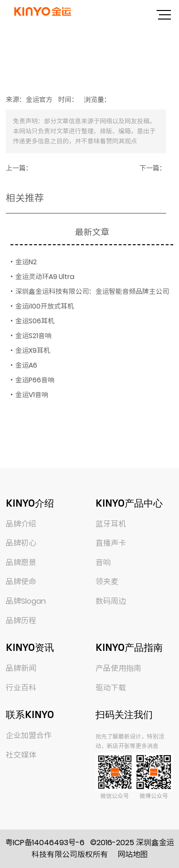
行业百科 (21, 688)
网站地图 (133, 854)
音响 (103, 563)
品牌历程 (21, 621)
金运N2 (26, 262)
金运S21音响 (33, 336)
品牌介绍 (21, 524)
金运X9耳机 (33, 350)
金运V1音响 (32, 395)
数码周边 (111, 601)
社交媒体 (21, 755)
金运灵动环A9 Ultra (45, 277)
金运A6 (26, 365)
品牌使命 (21, 582)
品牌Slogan (26, 601)
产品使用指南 (118, 668)
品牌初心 (21, 543)
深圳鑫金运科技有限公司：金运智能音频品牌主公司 (92, 291)
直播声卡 (111, 543)
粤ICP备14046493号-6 (45, 843)
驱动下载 (111, 688)
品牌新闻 (21, 668)
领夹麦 (107, 582)
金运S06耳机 (35, 321)
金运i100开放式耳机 (45, 306)
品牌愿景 (21, 563)
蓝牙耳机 (111, 524)
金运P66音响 (35, 380)
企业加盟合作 (29, 735)
